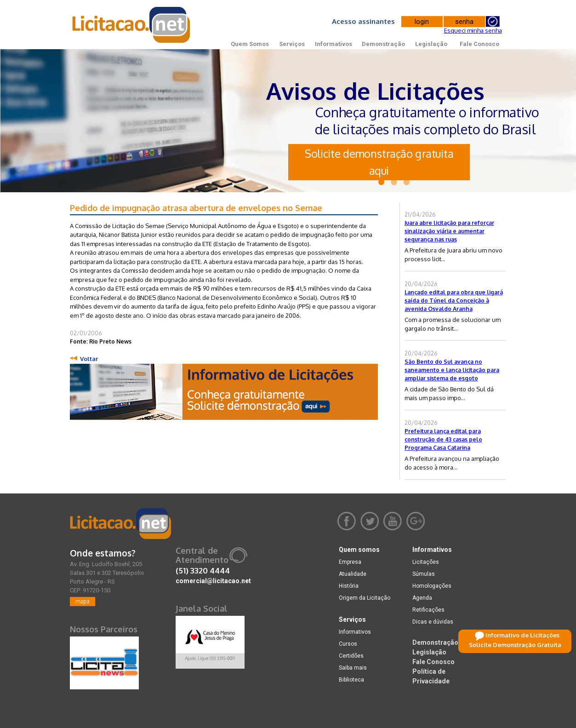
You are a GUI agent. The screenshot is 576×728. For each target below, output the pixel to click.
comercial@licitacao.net (213, 581)
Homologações (432, 586)
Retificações (428, 610)
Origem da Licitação (365, 598)
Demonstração (383, 44)
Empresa (350, 562)
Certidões (351, 656)
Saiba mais (353, 668)
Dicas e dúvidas (433, 622)
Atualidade (353, 574)
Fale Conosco (479, 44)
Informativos (334, 44)
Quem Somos (250, 44)
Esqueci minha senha (473, 30)
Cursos (348, 644)
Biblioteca (351, 680)
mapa (83, 601)
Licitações (426, 562)
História (349, 586)
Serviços (292, 44)
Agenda (422, 598)
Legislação (431, 44)
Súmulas (424, 574)
